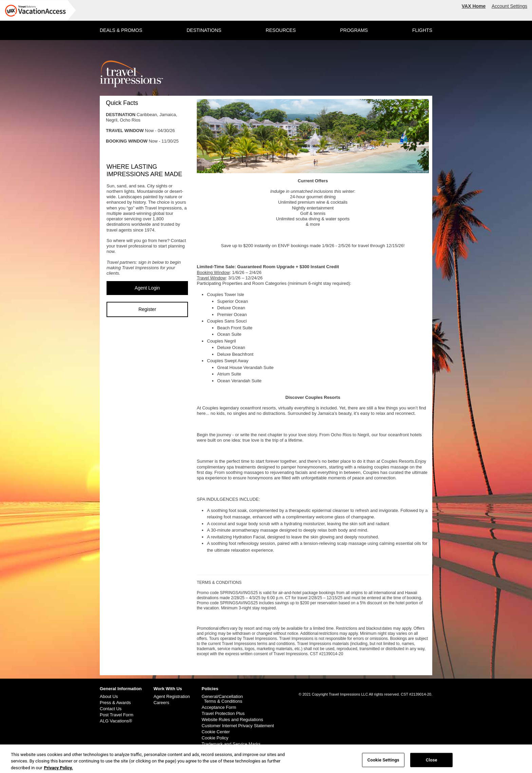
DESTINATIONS (204, 30)
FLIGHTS (422, 30)
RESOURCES (281, 30)
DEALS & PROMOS (121, 30)
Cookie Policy (215, 738)
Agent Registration (172, 697)
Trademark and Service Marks (231, 744)
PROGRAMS (354, 30)
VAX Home (474, 6)
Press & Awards (115, 703)
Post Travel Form (117, 715)
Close (432, 762)
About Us (109, 697)
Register (147, 309)
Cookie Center (216, 732)
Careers (161, 703)
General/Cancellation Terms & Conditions (222, 699)
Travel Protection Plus (223, 714)
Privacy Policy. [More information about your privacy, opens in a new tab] (59, 769)
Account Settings (509, 6)
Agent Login (147, 288)
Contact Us (111, 709)
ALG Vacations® (116, 721)
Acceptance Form (219, 707)
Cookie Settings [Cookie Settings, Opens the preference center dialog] (383, 762)
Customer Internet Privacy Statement (238, 726)
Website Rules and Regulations (232, 720)
